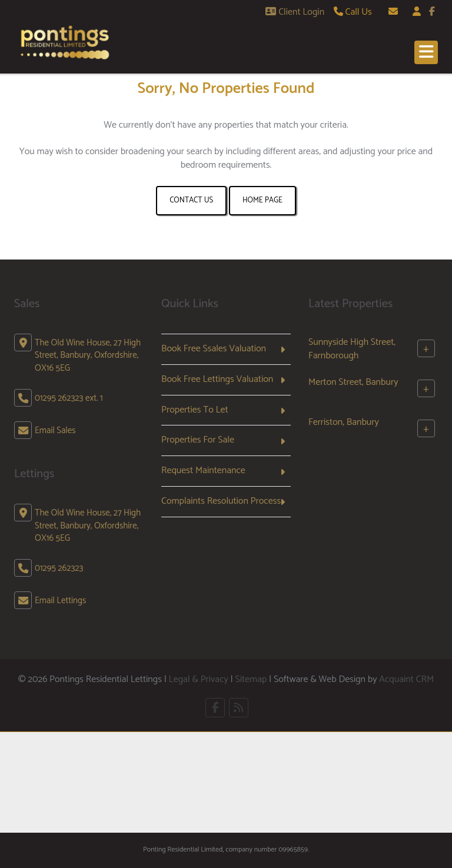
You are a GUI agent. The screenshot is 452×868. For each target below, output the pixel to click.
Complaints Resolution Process (221, 501)
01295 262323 (59, 568)
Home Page (262, 200)
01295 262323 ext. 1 (69, 398)
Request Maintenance (203, 470)
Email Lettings (60, 601)
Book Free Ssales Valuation (214, 349)
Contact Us (191, 200)
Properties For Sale (198, 440)
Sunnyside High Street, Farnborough (352, 349)
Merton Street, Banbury (353, 382)
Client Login (295, 12)
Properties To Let (195, 410)
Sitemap (251, 679)
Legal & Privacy (199, 679)
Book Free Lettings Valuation (217, 379)
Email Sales (55, 430)
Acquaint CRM (406, 679)
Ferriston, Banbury (344, 422)
